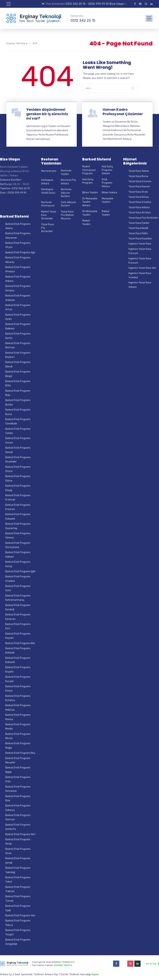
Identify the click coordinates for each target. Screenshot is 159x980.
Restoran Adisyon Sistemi (66, 193)
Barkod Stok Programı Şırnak (18, 861)
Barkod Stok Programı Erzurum (18, 507)
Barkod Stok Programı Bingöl (18, 374)
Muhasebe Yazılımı (108, 200)
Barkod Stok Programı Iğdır (20, 571)
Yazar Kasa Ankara (139, 207)
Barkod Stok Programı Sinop (18, 842)
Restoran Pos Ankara (69, 182)
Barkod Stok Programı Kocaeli (18, 679)
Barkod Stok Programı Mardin (18, 727)
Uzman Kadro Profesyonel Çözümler (123, 112)
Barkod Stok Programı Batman (18, 345)
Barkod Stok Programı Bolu (18, 393)
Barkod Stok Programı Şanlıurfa (18, 827)
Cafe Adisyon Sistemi (68, 204)
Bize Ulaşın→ (118, 4)
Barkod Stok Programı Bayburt (18, 355)
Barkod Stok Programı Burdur (18, 402)
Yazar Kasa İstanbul (140, 202)
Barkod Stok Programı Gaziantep (18, 526)
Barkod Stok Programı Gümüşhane (18, 545)
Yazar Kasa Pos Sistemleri (47, 228)
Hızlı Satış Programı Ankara (107, 170)
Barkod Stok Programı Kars (18, 626)
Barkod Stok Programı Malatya (18, 707)
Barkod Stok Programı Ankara (18, 279)
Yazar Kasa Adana (139, 171)
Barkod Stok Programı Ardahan (18, 298)
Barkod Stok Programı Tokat (18, 880)
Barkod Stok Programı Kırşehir (18, 669)
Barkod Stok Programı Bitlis (18, 383)
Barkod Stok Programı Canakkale (18, 421)
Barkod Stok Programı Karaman (18, 617)
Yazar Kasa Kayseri (139, 187)
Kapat (95, 974)
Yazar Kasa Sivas (138, 192)
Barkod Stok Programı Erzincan (18, 498)
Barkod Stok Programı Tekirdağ (18, 870)
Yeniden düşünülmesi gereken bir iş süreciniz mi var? (47, 114)
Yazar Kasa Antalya (140, 213)
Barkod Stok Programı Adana (18, 226)
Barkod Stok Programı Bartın (18, 336)
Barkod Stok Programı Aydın (18, 317)
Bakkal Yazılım (106, 213)
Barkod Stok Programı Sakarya (18, 808)
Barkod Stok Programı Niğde (18, 770)
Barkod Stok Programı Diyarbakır (18, 459)
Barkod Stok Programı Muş (20, 753)
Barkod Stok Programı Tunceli (18, 899)
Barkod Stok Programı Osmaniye (18, 789)
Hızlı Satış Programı (88, 181)
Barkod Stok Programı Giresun (18, 536)
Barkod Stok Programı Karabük (18, 607)
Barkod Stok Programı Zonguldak (18, 942)
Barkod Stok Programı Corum (18, 440)
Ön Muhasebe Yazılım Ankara (90, 202)
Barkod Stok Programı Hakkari (18, 554)
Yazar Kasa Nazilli (138, 228)
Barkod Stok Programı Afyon (18, 245)
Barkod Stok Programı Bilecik (18, 364)
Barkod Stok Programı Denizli (18, 450)
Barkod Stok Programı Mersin (18, 736)
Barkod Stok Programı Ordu (18, 779)
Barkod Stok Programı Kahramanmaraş (18, 598)
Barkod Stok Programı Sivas (18, 851)
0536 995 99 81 (99, 4)
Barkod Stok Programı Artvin (18, 307)
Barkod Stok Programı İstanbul (18, 579)
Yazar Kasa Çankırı (139, 223)
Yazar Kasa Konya (139, 197)
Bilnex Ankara (109, 193)
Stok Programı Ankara (107, 183)
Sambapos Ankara (47, 182)
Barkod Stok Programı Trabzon (18, 889)
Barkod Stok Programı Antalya (18, 288)
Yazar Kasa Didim (138, 233)
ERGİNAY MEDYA (63, 965)
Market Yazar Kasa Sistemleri (49, 215)
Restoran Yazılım (66, 172)
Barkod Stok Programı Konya (18, 689)
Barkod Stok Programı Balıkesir (18, 326)
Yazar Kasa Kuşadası (140, 239)
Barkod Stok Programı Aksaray (18, 260)
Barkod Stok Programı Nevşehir (18, 760)
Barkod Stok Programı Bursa (18, 412)
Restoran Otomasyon (48, 204)
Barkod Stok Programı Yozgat (18, 932)
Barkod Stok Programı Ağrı (20, 253)
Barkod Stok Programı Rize (18, 798)
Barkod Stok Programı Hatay (18, 564)
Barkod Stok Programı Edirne (18, 478)
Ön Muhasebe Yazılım (90, 213)
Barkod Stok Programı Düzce (18, 469)
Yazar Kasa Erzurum (140, 181)
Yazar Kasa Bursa (138, 176)
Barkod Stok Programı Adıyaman (18, 236)
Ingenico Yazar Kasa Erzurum (140, 251)
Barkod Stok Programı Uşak (18, 908)
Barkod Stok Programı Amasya (18, 269)
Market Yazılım (86, 222)
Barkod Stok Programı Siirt (20, 834)
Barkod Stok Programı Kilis (20, 643)
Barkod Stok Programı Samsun (18, 817)
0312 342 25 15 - (77, 4)
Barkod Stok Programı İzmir (18, 588)
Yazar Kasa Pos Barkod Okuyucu (67, 215)
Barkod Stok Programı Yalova (18, 923)
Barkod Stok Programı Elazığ (18, 488)
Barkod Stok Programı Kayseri (18, 636)
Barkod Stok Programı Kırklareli (18, 660)
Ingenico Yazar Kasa (140, 244)
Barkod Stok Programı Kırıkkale (18, 651)
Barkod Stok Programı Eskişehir (18, 516)
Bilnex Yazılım (90, 193)
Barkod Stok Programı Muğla (18, 746)
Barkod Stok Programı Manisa (18, 717)
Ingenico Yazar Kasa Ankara (140, 285)
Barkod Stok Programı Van (20, 916)
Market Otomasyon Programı (89, 170)
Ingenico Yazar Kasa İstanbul (140, 275)
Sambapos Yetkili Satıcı (48, 191)
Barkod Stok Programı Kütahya (18, 698)
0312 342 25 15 (83, 21)
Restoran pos (49, 171)
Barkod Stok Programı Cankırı (18, 431)
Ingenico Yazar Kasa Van (142, 268)
